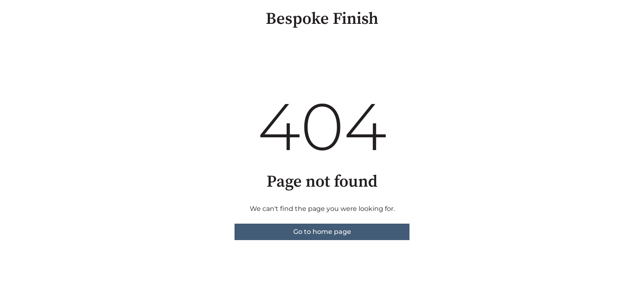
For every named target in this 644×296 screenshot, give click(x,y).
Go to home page (322, 232)
